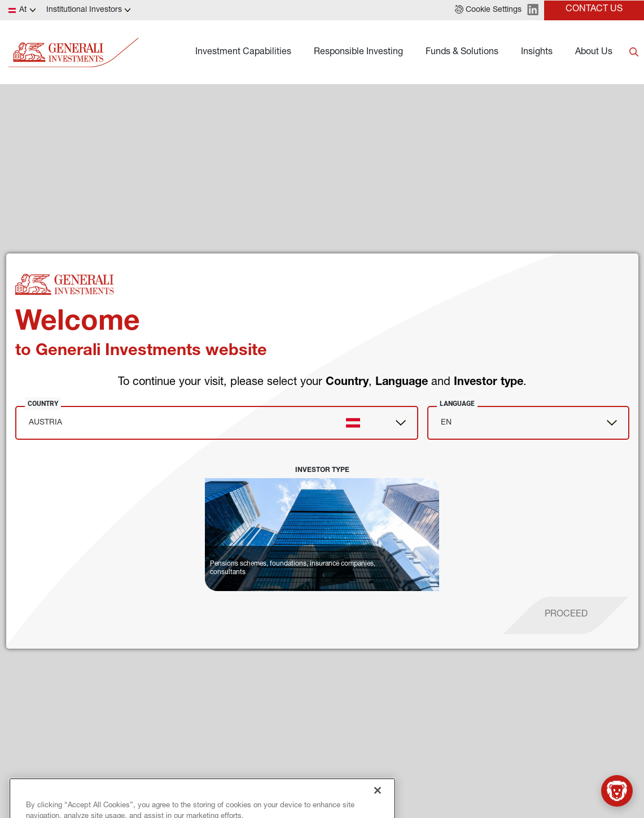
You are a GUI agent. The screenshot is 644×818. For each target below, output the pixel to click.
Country (43, 404)
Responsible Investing (358, 53)
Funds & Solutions (462, 53)
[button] (488, 10)
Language (457, 404)
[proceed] (566, 615)
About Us (594, 53)
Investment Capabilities (243, 53)
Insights (537, 53)
